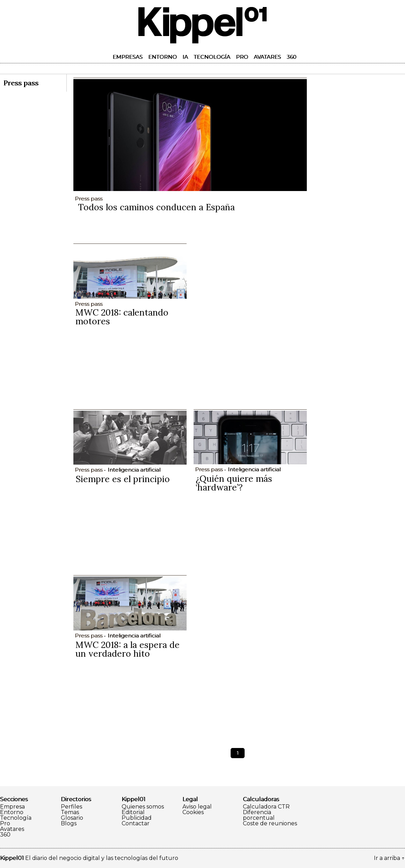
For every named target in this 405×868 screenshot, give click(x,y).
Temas (70, 812)
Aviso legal (197, 807)
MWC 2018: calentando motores (122, 317)
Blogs (69, 824)
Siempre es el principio (123, 479)
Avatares (267, 57)
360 (291, 57)
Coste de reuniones (270, 824)
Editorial (133, 812)
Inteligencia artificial (134, 470)
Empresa (12, 807)
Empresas (128, 57)
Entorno (162, 57)
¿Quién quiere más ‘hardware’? (234, 483)
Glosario (72, 818)
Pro (242, 57)
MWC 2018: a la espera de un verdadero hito (128, 649)
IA (185, 57)
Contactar (136, 824)
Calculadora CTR (266, 807)
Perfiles (71, 807)
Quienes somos (143, 807)
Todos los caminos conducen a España (156, 207)
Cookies (193, 812)
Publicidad (137, 818)
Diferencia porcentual (259, 815)
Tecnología (212, 57)
